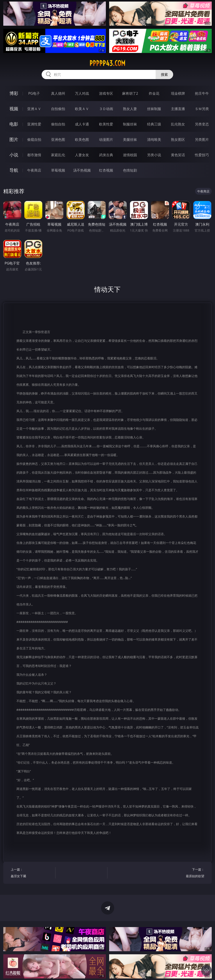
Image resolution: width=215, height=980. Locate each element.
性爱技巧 (202, 155)
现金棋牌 (178, 93)
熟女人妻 (130, 109)
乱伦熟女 (178, 124)
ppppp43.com (107, 63)
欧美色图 (82, 139)
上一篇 (32, 873)
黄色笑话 (178, 155)
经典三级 (154, 124)
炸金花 (154, 93)
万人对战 (82, 93)
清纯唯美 (154, 139)
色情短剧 (130, 170)
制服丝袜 (130, 124)
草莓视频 (58, 170)
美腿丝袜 (130, 139)
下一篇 (183, 873)
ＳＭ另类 (202, 109)
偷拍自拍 (58, 124)
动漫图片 (106, 139)
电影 (14, 124)
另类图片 (202, 139)
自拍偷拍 (58, 109)
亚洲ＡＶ (34, 109)
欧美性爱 (106, 124)
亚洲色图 (58, 139)
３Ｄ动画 (106, 109)
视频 (14, 109)
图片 (14, 139)
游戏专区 (106, 93)
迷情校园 (130, 155)
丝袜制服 (154, 109)
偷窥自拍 (34, 139)
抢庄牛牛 (202, 93)
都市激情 (34, 155)
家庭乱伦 (58, 155)
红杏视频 (106, 170)
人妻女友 (82, 155)
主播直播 (178, 109)
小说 (14, 155)
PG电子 (34, 93)
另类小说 (154, 155)
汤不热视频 (82, 170)
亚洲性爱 (34, 124)
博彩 (14, 93)
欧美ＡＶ (82, 109)
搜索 (164, 74)
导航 (14, 170)
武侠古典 (106, 155)
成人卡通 (82, 124)
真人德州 (58, 93)
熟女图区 (178, 139)
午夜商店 (34, 170)
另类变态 (202, 124)
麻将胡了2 (130, 93)
